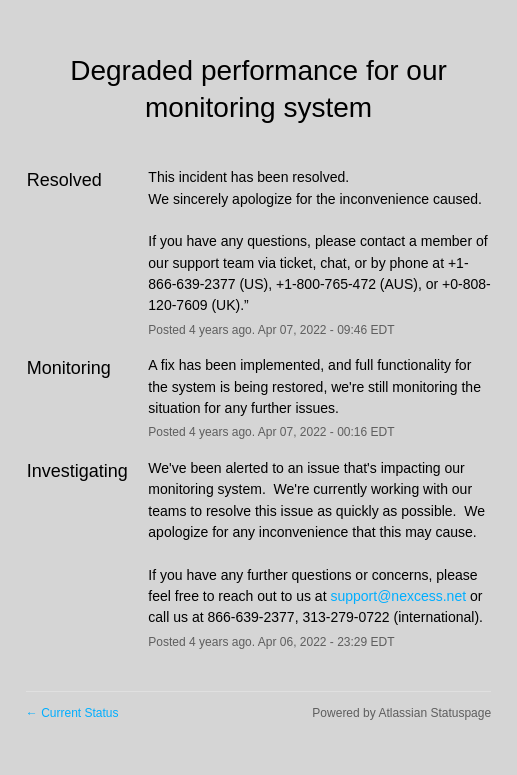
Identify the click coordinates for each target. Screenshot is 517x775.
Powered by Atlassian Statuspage (401, 713)
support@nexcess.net (398, 596)
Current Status (72, 713)
